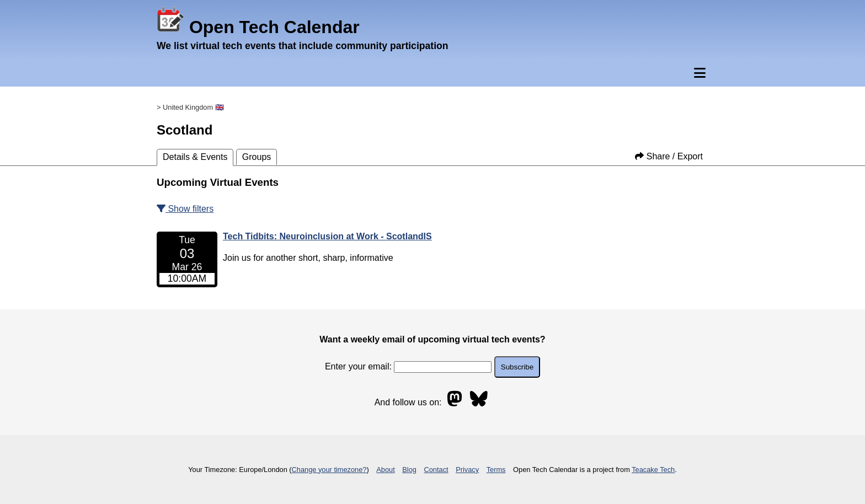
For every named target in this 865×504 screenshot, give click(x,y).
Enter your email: (408, 366)
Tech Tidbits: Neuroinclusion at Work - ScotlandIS (327, 236)
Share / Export (669, 156)
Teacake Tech (653, 470)
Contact (436, 470)
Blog (409, 470)
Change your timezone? (329, 470)
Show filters (185, 209)
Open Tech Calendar (258, 27)
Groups (257, 157)
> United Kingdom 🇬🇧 (190, 107)
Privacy (467, 470)
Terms (496, 470)
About (385, 470)
